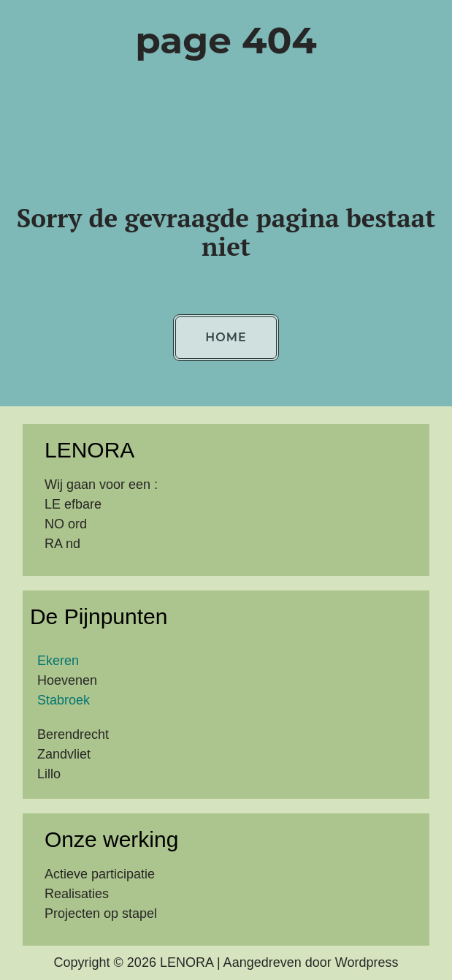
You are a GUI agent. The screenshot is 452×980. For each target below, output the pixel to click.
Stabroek (64, 700)
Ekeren (58, 661)
